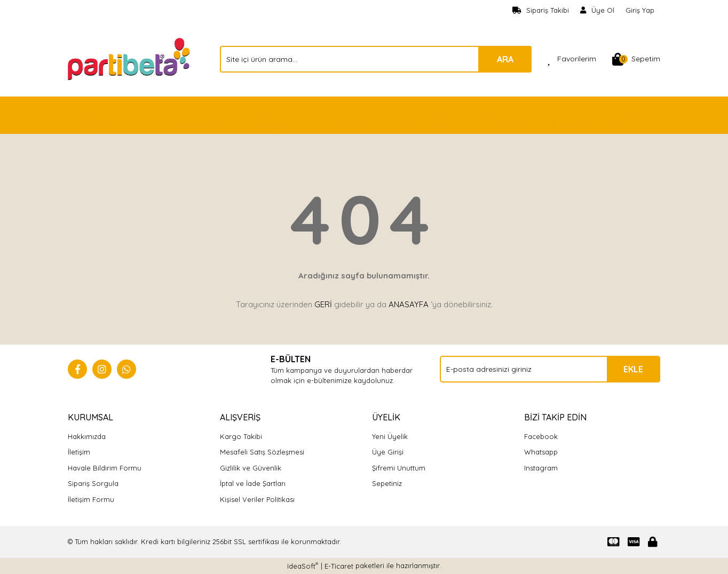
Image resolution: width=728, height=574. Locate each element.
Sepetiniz (387, 483)
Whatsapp (541, 452)
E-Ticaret (339, 566)
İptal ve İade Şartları (253, 483)
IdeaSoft (303, 566)
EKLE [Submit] (633, 369)
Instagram (541, 468)
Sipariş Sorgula (93, 483)
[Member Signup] (598, 11)
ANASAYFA (409, 304)
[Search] (376, 59)
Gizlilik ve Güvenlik (251, 468)
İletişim (79, 452)
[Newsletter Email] (550, 369)
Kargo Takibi (241, 436)
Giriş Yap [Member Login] (640, 10)
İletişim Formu (91, 499)
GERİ (323, 304)
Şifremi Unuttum (399, 468)
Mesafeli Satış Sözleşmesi (262, 452)
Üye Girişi (388, 452)
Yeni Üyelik (390, 436)
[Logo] (130, 58)
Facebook (541, 436)
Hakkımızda (87, 436)
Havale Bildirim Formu (105, 468)
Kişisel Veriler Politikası (257, 499)
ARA (505, 59)
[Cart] (636, 59)
